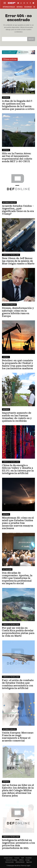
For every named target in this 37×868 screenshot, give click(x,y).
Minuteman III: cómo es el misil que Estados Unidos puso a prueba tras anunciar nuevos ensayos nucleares (18, 523)
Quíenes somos (8, 858)
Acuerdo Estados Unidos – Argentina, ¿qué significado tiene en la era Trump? (18, 210)
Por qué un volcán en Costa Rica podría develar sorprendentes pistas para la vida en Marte (18, 632)
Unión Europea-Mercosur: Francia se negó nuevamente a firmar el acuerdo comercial (18, 737)
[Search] (31, 39)
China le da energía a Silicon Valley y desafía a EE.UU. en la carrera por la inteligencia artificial (18, 469)
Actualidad (7, 569)
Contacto (17, 858)
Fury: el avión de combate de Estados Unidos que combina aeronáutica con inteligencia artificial (18, 684)
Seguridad (29, 862)
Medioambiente (20, 862)
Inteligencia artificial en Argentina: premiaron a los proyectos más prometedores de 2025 (18, 844)
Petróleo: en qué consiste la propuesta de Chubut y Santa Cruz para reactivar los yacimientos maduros (18, 364)
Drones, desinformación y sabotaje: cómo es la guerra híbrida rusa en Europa (18, 312)
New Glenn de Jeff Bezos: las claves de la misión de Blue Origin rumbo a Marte (18, 261)
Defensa (6, 98)
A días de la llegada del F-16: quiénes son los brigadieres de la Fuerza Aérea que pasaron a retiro (18, 105)
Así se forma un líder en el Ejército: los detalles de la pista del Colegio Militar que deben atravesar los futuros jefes (18, 790)
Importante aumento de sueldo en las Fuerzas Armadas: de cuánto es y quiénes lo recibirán (17, 417)
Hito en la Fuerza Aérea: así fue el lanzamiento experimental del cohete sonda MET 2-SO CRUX (17, 157)
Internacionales (9, 203)
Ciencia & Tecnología (11, 255)
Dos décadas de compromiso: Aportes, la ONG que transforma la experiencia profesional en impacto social (17, 578)
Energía (6, 357)
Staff (22, 858)
